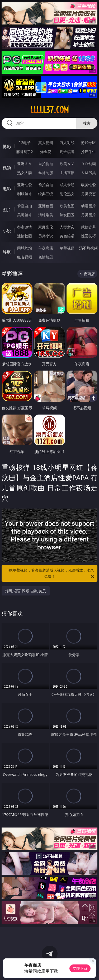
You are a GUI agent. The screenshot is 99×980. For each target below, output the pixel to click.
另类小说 (46, 236)
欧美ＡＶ (67, 164)
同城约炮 (25, 248)
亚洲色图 (46, 206)
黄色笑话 (67, 236)
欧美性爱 (88, 185)
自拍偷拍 (46, 164)
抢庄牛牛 (88, 152)
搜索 (87, 123)
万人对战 (67, 143)
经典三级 (46, 194)
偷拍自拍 (46, 185)
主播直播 (67, 173)
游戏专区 (88, 143)
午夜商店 (46, 248)
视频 (7, 168)
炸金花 (46, 152)
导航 (7, 252)
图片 (7, 210)
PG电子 (24, 143)
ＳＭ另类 (88, 173)
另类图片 (88, 215)
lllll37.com (49, 110)
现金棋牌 (67, 152)
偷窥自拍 (25, 206)
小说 (7, 231)
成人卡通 (67, 185)
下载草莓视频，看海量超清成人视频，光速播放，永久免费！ (50, 574)
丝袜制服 (46, 173)
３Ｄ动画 (88, 164)
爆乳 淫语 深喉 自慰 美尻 (26, 591)
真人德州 (46, 143)
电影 (7, 189)
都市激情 (25, 227)
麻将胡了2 (25, 152)
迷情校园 (25, 236)
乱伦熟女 (67, 194)
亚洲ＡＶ (25, 164)
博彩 (7, 146)
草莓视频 (67, 248)
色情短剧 (46, 257)
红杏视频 (25, 257)
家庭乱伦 (46, 227)
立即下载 (80, 968)
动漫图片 (88, 206)
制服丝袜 (25, 194)
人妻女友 (67, 227)
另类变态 (88, 194)
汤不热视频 (88, 248)
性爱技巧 (88, 236)
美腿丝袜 (25, 215)
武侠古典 (88, 227)
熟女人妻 (25, 173)
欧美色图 (67, 206)
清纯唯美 (46, 215)
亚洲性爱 (25, 185)
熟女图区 (67, 215)
